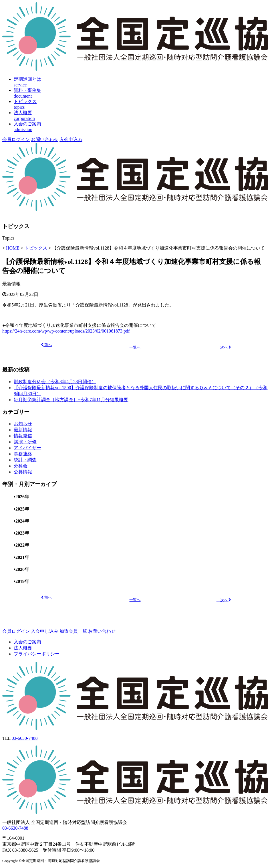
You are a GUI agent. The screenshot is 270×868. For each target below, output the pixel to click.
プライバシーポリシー (37, 654)
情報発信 (23, 436)
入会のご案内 (27, 642)
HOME (13, 248)
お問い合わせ (45, 140)
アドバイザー (27, 448)
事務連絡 (23, 454)
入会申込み (71, 140)
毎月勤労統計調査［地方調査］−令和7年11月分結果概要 (71, 400)
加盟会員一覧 (73, 631)
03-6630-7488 (25, 738)
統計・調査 (25, 460)
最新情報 (11, 284)
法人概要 (23, 648)
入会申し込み (45, 631)
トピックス (36, 248)
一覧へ (135, 347)
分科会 (21, 466)
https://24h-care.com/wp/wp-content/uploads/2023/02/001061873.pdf (66, 331)
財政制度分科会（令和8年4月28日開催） (55, 382)
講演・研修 (25, 442)
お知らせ (23, 424)
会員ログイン (16, 140)
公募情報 (23, 472)
